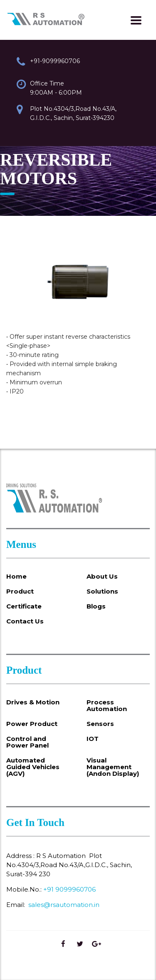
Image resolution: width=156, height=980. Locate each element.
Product (20, 591)
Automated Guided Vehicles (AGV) (33, 767)
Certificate (24, 606)
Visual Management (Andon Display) (113, 767)
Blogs (96, 606)
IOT (93, 739)
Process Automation (107, 706)
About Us (102, 577)
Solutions (102, 591)
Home (16, 577)
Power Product (32, 724)
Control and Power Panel (27, 742)
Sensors (100, 724)
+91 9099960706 (69, 889)
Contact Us (25, 621)
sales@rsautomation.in (64, 905)
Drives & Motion (33, 702)
